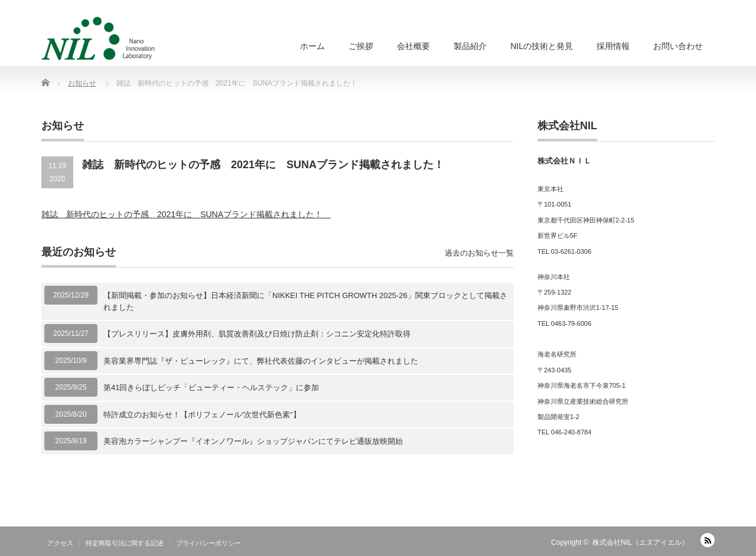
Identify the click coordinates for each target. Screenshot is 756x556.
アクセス (60, 543)
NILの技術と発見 (542, 46)
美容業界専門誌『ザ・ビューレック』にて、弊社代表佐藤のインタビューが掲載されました (261, 361)
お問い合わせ (678, 46)
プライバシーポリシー (208, 543)
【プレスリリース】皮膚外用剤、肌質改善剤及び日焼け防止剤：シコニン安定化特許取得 (257, 334)
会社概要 (413, 46)
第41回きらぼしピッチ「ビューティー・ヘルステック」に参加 (211, 387)
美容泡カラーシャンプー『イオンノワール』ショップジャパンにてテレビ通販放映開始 (253, 441)
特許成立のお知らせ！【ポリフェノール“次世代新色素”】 (202, 415)
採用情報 (613, 46)
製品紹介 (470, 46)
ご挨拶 (361, 46)
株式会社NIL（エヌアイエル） (641, 542)
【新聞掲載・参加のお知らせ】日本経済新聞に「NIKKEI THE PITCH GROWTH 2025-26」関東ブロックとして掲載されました (305, 301)
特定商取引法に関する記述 (125, 543)
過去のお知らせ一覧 (479, 253)
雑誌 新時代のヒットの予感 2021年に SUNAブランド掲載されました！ (186, 214)
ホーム (312, 46)
